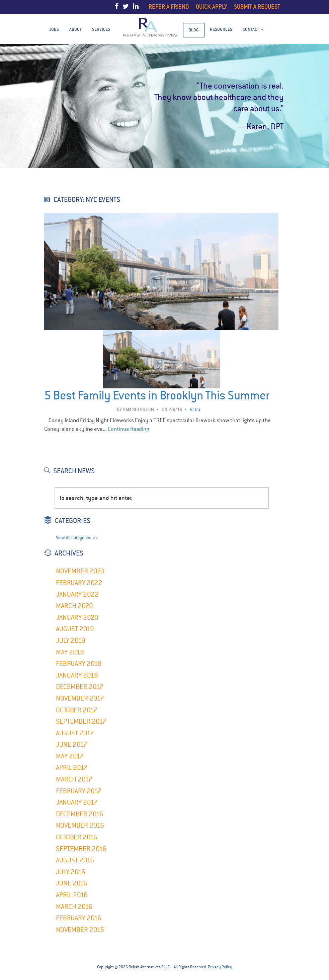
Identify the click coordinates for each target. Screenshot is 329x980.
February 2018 (79, 664)
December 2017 (80, 687)
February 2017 (79, 791)
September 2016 (81, 849)
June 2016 (72, 883)
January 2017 (77, 802)
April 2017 (72, 768)
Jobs (54, 29)
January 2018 (77, 675)
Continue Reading (129, 429)
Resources (221, 29)
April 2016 (72, 895)
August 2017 (75, 733)
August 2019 (75, 629)
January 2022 (77, 594)
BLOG (194, 30)
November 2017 (80, 698)
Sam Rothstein (138, 410)
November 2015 (80, 930)
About (75, 29)
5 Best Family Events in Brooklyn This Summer (157, 396)
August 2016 (75, 860)
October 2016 (77, 837)
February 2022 (79, 583)
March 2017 (74, 779)
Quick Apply (212, 7)
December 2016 (80, 814)
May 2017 (70, 756)
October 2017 (77, 710)
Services (101, 29)
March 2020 (74, 606)
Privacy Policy (220, 967)
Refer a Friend (169, 7)
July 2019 (71, 641)
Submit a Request (257, 7)
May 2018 (70, 652)
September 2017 (81, 721)
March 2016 (74, 907)
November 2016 (80, 825)
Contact (253, 29)
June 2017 (72, 745)
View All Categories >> (77, 538)
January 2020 (77, 618)
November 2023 (80, 571)
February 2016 (79, 918)
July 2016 (71, 872)
